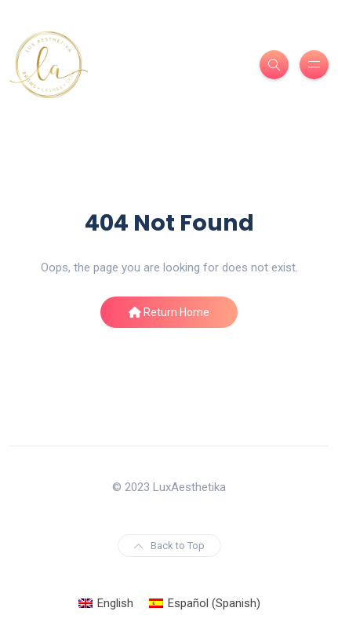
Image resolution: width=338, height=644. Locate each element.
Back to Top (169, 546)
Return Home (169, 312)
